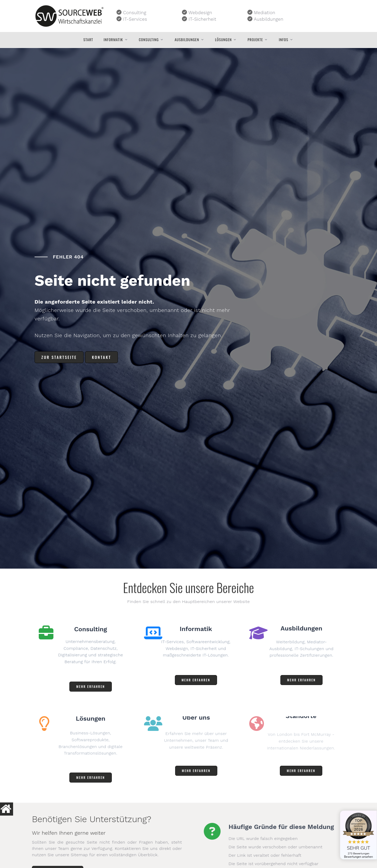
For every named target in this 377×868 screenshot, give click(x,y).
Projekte (255, 39)
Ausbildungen (187, 39)
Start (88, 39)
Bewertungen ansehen (358, 857)
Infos (284, 39)
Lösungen (223, 39)
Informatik (113, 39)
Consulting (149, 39)
